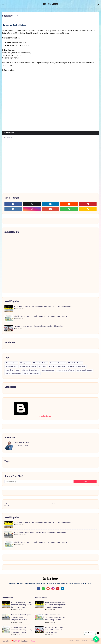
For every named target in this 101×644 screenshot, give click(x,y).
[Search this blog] (39, 482)
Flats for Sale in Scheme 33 (57, 367)
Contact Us (85, 641)
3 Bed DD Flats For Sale (75, 363)
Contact (7, 505)
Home (6, 503)
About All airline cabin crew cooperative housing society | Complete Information (44, 306)
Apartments (43, 367)
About (53, 503)
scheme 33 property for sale (65, 370)
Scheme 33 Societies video (31, 374)
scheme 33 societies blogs (84, 370)
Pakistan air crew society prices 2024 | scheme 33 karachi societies (38, 326)
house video (9, 370)
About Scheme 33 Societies (28, 367)
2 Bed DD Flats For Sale (40, 363)
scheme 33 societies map (13, 374)
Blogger (33, 641)
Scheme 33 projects (48, 370)
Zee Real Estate (50, 4)
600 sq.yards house (12, 367)
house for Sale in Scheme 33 (77, 367)
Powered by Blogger (28, 416)
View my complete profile (22, 445)
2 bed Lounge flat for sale (58, 363)
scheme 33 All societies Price (31, 370)
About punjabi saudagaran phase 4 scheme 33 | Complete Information (40, 532)
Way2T (18, 641)
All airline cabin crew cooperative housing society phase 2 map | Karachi (41, 316)
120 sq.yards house (11, 363)
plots (17, 370)
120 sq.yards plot (25, 363)
